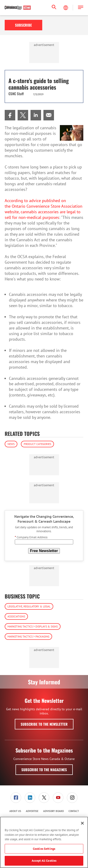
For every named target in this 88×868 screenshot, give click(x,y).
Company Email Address (31, 537)
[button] (81, 8)
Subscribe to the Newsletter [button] (44, 724)
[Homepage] (18, 8)
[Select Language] (66, 8)
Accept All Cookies (44, 861)
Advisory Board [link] (54, 811)
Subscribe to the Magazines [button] (44, 770)
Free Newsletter (44, 551)
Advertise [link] (32, 811)
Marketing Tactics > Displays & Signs (33, 626)
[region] (44, 842)
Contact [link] (74, 811)
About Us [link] (15, 811)
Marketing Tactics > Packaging (28, 636)
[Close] (82, 823)
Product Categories (37, 444)
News (11, 444)
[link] (10, 115)
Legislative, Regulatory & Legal (29, 606)
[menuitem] (10, 115)
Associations (16, 616)
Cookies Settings (44, 849)
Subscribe (23, 25)
